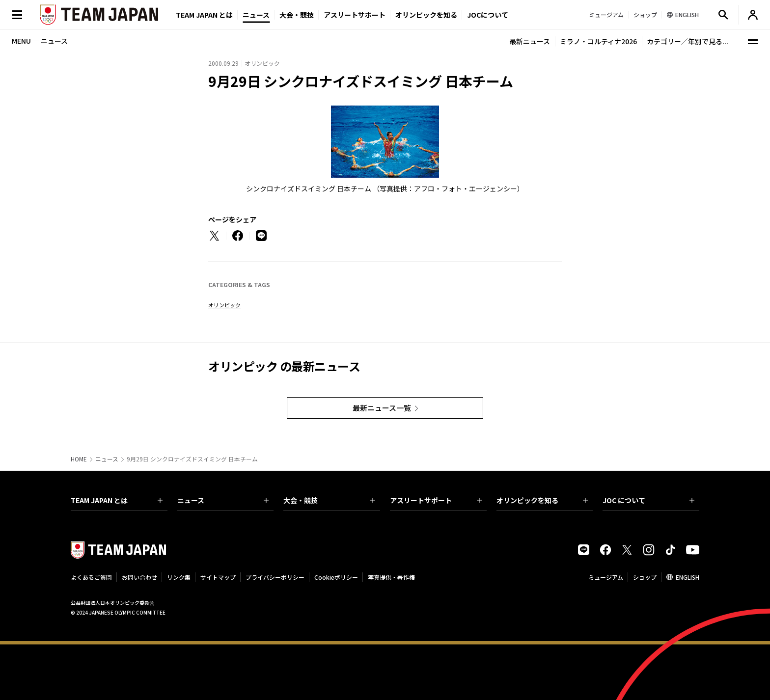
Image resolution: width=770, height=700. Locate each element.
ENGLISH (687, 577)
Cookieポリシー (336, 577)
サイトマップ (218, 577)
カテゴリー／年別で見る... (687, 41)
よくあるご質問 (91, 577)
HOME (79, 459)
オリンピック (224, 305)
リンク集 (179, 577)
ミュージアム (606, 577)
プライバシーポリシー (275, 577)
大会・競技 (329, 500)
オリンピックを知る (426, 15)
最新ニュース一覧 (382, 408)
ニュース (256, 15)
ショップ (645, 577)
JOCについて (488, 15)
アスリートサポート (355, 15)
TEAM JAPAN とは (117, 500)
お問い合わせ (139, 577)
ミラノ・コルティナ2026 (598, 41)
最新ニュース (530, 41)
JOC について (648, 500)
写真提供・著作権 (391, 577)
